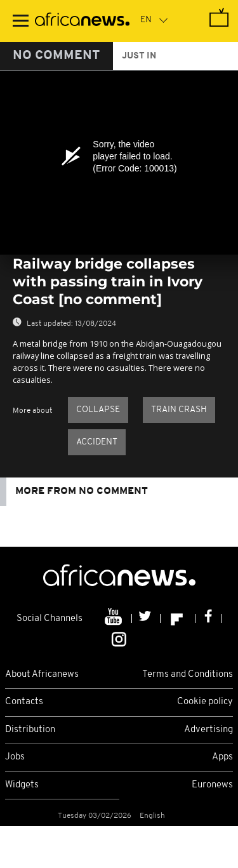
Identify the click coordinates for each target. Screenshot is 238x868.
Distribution (30, 730)
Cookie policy (205, 702)
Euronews (212, 785)
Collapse (98, 410)
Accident (97, 442)
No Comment (56, 56)
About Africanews (42, 675)
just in (139, 56)
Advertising (208, 730)
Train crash (179, 410)
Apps (222, 757)
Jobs (15, 757)
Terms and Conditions (188, 675)
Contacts (24, 702)
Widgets (22, 785)
